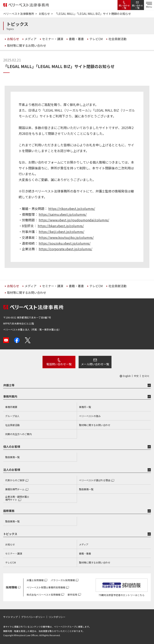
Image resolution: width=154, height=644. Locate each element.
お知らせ (10, 544)
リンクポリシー (57, 617)
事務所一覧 (85, 407)
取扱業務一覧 (12, 457)
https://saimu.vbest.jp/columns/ (63, 214)
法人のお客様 (12, 470)
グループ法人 (12, 416)
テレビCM (11, 562)
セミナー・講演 (14, 553)
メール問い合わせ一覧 (95, 364)
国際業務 (9, 511)
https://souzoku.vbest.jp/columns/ (65, 243)
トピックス (10, 534)
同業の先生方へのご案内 (18, 434)
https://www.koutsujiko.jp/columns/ (66, 237)
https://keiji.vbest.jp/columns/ (61, 232)
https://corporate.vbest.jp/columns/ (65, 249)
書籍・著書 (85, 553)
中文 (136, 376)
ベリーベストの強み (90, 416)
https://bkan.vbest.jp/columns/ (61, 226)
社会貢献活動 (12, 425)
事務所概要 (11, 407)
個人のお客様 (12, 447)
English (127, 376)
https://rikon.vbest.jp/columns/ (72, 209)
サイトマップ (10, 617)
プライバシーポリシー (33, 617)
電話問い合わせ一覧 (59, 364)
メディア (84, 544)
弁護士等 (9, 385)
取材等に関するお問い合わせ (95, 425)
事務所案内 (10, 396)
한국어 (146, 376)
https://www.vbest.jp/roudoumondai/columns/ (74, 220)
